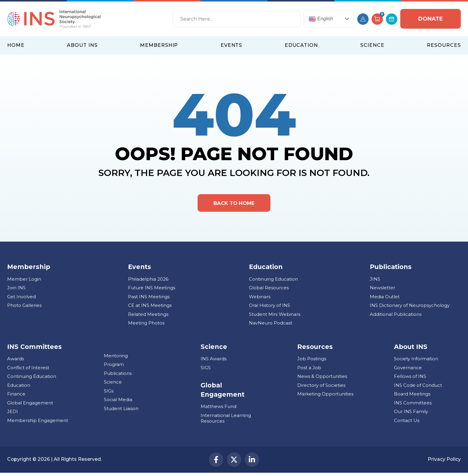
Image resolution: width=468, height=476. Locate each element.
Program (114, 366)
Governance (408, 370)
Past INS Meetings (149, 299)
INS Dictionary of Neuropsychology (410, 307)
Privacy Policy (444, 462)
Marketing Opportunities (325, 396)
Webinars (260, 299)
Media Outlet (385, 299)
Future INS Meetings (152, 290)
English (321, 19)
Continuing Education (273, 281)
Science (113, 384)
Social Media (118, 402)
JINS (375, 281)
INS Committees (34, 349)
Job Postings (312, 361)
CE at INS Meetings (150, 307)
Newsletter (382, 290)
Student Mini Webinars (275, 316)
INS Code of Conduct (418, 387)
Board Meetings (412, 396)
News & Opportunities (322, 378)
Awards (16, 361)
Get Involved (21, 299)
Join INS (16, 290)
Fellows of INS (410, 378)
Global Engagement (30, 405)
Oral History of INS (270, 307)
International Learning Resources (226, 420)
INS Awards (214, 361)
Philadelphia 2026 (148, 281)
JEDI (13, 414)
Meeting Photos (146, 325)
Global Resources (269, 290)
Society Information (416, 361)
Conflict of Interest (28, 370)
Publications (118, 375)
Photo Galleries (24, 307)
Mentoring (116, 358)
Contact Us (407, 422)
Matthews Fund (218, 408)
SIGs (109, 393)
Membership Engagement (38, 422)
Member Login (24, 281)
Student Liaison (121, 411)
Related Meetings (148, 316)
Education (19, 387)
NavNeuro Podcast (271, 325)
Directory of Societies (321, 387)
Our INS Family (411, 414)
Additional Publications (396, 316)
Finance (16, 396)
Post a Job (309, 370)
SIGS (206, 370)
